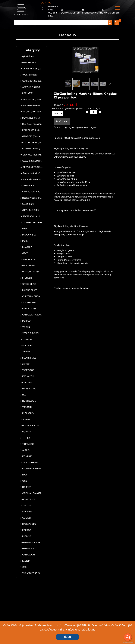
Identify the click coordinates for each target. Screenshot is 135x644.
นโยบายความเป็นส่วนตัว (82, 630)
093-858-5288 (53, 14)
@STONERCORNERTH (72, 13)
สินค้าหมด (62, 121)
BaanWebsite (128, 643)
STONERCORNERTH (92, 13)
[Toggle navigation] (117, 9)
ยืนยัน (67, 637)
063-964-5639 (53, 8)
